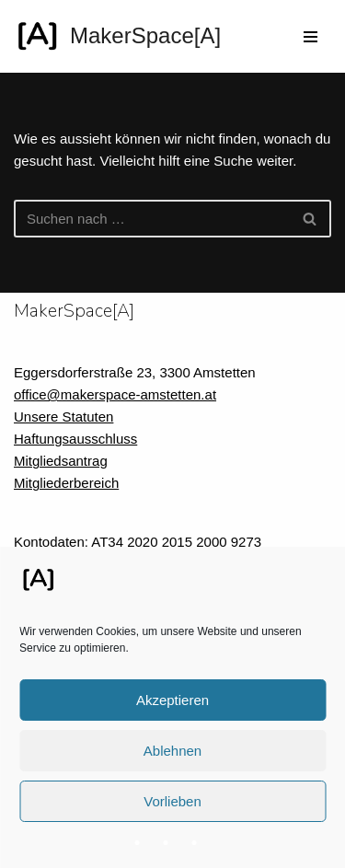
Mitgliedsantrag (61, 461)
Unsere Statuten (63, 417)
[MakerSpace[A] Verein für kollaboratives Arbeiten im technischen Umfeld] (117, 36)
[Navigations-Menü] (310, 37)
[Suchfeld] (152, 219)
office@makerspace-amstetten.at (115, 394)
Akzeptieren (172, 700)
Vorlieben (172, 801)
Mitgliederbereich (66, 483)
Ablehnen (172, 751)
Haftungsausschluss (75, 439)
